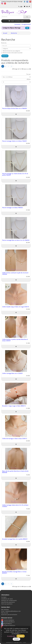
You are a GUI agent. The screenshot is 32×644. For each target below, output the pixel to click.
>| (12, 66)
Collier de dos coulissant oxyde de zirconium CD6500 (15, 273)
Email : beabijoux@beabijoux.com (11, 611)
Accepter (21, 636)
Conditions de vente (7, 599)
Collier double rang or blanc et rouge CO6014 (16, 307)
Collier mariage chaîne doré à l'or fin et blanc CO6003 (15, 506)
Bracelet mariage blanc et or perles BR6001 (15, 539)
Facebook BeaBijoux (8, 622)
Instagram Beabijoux (8, 625)
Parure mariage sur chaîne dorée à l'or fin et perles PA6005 (15, 174)
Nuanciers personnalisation (9, 615)
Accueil (5, 33)
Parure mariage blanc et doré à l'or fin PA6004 (16, 240)
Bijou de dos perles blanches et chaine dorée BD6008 (15, 472)
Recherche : (4, 43)
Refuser (16, 639)
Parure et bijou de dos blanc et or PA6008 (14, 108)
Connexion (17, 24)
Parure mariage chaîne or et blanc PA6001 (15, 141)
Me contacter (5, 609)
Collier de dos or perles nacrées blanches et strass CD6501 (15, 340)
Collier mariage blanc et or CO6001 (13, 373)
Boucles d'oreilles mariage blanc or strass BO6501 (14, 572)
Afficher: (29, 79)
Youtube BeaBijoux (8, 620)
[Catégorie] (27, 28)
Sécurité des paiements (8, 602)
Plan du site (5, 613)
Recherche (14, 33)
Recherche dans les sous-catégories (11, 51)
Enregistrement (26, 24)
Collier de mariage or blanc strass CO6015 (15, 438)
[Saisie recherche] (12, 17)
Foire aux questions (7, 604)
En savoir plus (11, 636)
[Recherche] (27, 17)
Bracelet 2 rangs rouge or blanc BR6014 (14, 406)
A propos (4, 597)
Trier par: (29, 74)
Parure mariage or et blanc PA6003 (13, 208)
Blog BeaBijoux (7, 624)
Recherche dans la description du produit (12, 53)
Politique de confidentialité (9, 601)
